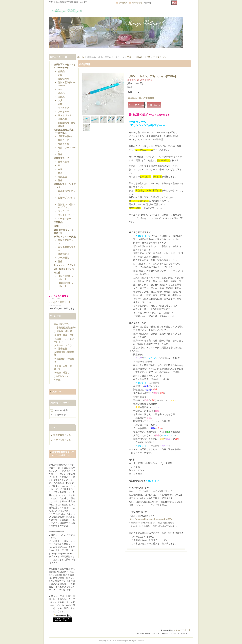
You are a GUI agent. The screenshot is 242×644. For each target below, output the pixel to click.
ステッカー (63, 112)
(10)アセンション (62, 376)
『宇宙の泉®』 (65, 136)
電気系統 (62, 177)
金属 (60, 169)
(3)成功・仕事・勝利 (64, 335)
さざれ (61, 93)
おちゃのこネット (182, 630)
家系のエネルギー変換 (65, 237)
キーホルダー (65, 219)
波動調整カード (61, 158)
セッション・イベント (65, 265)
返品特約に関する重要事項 (141, 98)
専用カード (63, 140)
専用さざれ (63, 144)
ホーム (81, 57)
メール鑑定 (63, 258)
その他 (57, 273)
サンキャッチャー (67, 215)
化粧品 (61, 71)
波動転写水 (63, 79)
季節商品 (58, 222)
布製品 (61, 97)
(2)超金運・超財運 (63, 331)
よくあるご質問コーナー (61, 302)
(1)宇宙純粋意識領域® (65, 328)
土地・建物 (63, 162)
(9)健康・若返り (62, 373)
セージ (61, 89)
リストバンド (65, 115)
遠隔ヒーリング (61, 226)
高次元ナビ (63, 254)
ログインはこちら (62, 440)
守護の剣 (62, 119)
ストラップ (63, 211)
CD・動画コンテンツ (64, 269)
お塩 (60, 75)
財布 (60, 104)
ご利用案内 (123, 3)
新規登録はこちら (62, 435)
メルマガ (56, 392)
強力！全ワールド (63, 324)
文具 (60, 100)
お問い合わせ (137, 3)
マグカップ (63, 108)
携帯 (60, 173)
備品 (60, 154)
